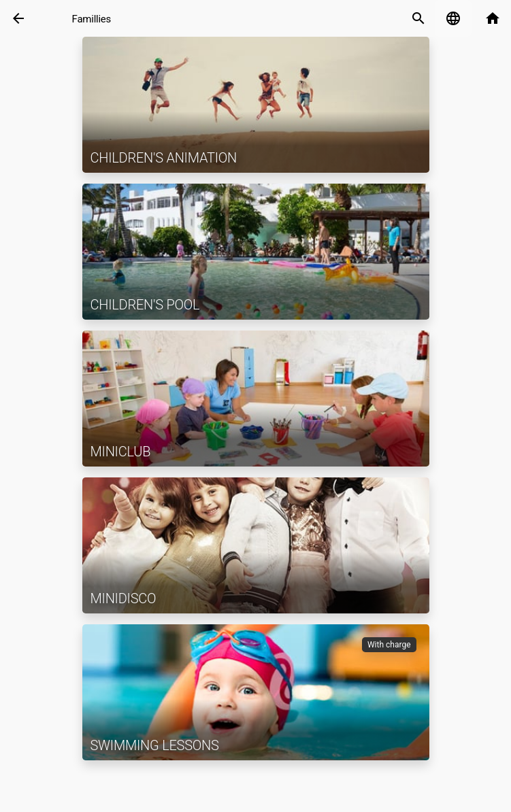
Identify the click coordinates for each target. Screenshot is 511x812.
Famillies (92, 19)
